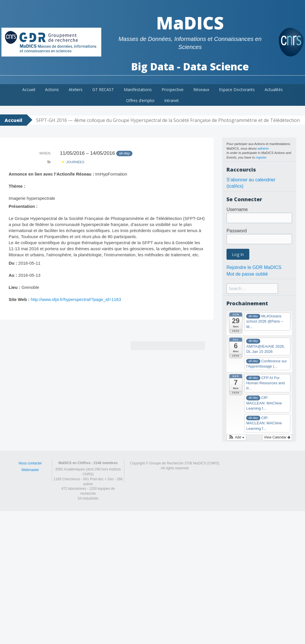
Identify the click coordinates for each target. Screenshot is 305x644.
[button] (236, 437)
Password (237, 231)
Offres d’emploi (140, 100)
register (261, 157)
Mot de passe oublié (247, 274)
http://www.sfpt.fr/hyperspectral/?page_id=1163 (76, 299)
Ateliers (76, 90)
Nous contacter (30, 463)
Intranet (172, 100)
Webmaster (30, 470)
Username (237, 209)
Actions (52, 90)
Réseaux (201, 90)
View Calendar (277, 437)
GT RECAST (103, 90)
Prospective (173, 90)
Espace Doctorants (237, 90)
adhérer (263, 148)
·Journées (73, 162)
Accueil (29, 90)
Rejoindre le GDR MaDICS (254, 267)
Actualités (274, 90)
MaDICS (190, 23)
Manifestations (138, 90)
